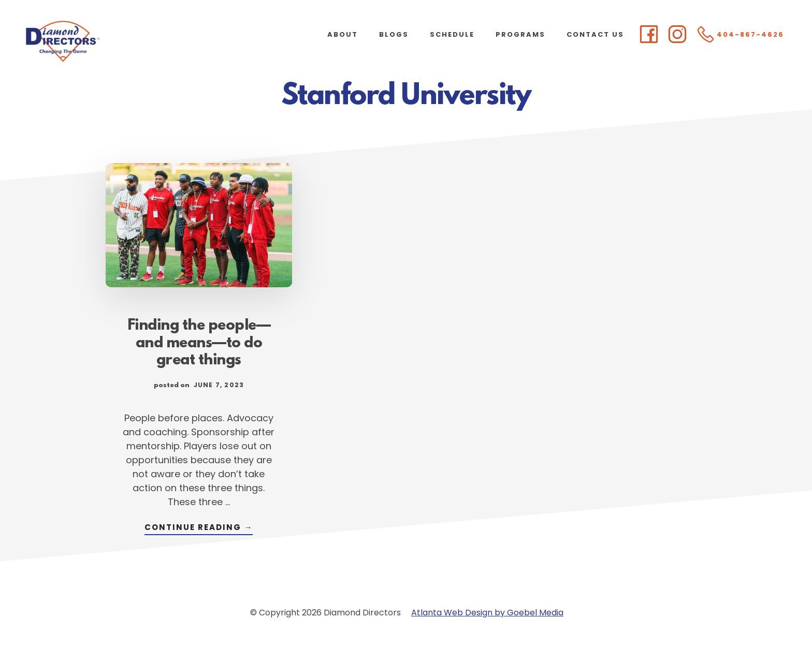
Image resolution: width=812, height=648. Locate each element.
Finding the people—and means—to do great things (199, 344)
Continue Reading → (199, 528)
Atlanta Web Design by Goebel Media (487, 613)
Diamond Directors (104, 41)
